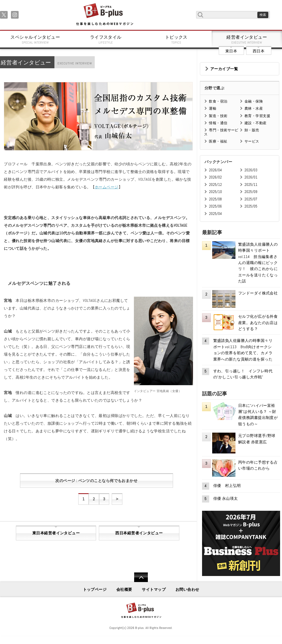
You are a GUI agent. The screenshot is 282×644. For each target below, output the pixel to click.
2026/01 (251, 177)
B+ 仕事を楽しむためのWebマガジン (104, 15)
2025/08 (215, 199)
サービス (252, 141)
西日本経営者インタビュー (139, 533)
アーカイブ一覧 (224, 69)
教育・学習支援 (257, 116)
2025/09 (251, 192)
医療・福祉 (218, 141)
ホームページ (107, 187)
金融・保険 (254, 101)
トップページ (95, 589)
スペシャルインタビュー (35, 39)
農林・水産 (254, 108)
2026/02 (215, 177)
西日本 (259, 51)
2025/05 (251, 206)
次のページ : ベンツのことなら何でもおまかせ (96, 481)
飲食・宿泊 (218, 101)
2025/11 (251, 185)
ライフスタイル (106, 39)
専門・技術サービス (221, 132)
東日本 (231, 51)
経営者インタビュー (247, 39)
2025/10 (215, 192)
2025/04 (215, 214)
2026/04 (215, 170)
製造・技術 (218, 116)
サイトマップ (154, 589)
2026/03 (251, 170)
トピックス (176, 39)
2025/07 (251, 199)
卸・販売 (252, 130)
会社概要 (124, 589)
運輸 (213, 108)
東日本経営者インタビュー (56, 533)
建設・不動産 (256, 123)
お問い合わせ (187, 589)
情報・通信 (218, 123)
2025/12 (215, 185)
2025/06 (215, 206)
